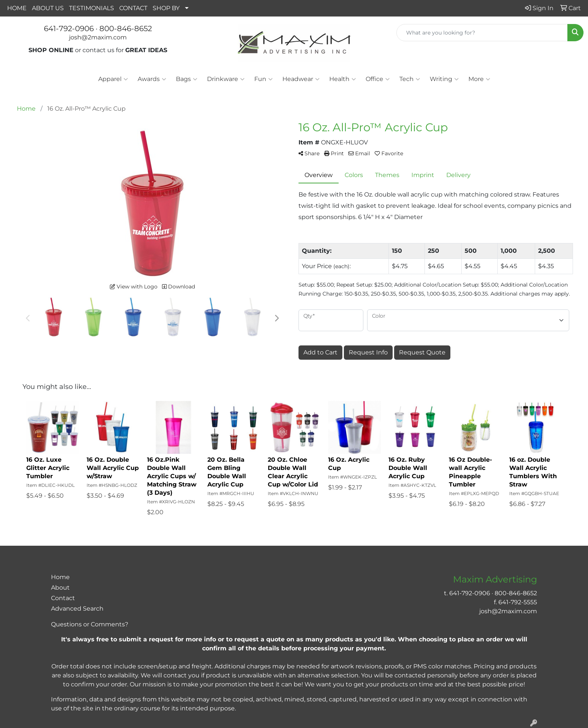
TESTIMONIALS (91, 8)
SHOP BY (166, 8)
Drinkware (226, 79)
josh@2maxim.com (98, 37)
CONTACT (133, 8)
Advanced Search (77, 609)
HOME (17, 8)
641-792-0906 (69, 29)
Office (378, 79)
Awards (152, 79)
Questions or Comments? (90, 624)
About (60, 588)
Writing (444, 79)
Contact (63, 598)
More (479, 79)
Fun (263, 79)
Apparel (113, 79)
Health (343, 79)
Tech (410, 79)
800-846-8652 (126, 29)
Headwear (301, 79)
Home (60, 577)
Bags (187, 79)
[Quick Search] (482, 33)
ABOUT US (48, 8)
